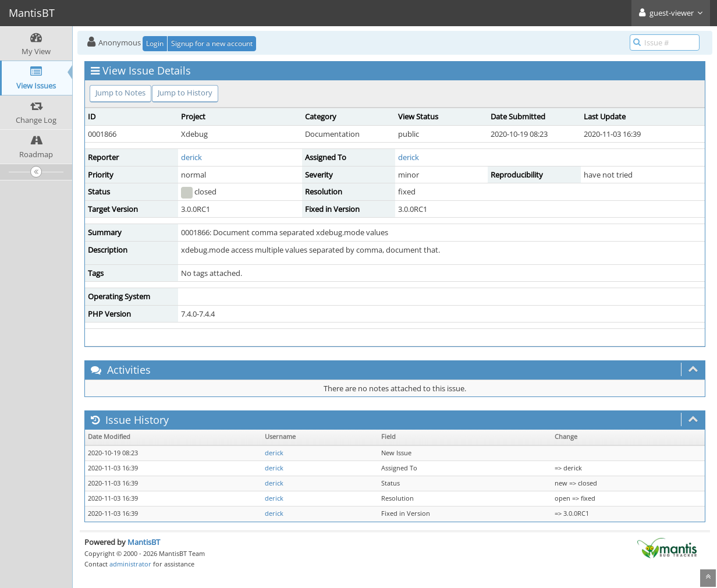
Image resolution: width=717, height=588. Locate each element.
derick (191, 157)
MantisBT (144, 542)
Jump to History (185, 93)
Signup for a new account (212, 43)
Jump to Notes (120, 93)
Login (155, 43)
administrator (130, 564)
